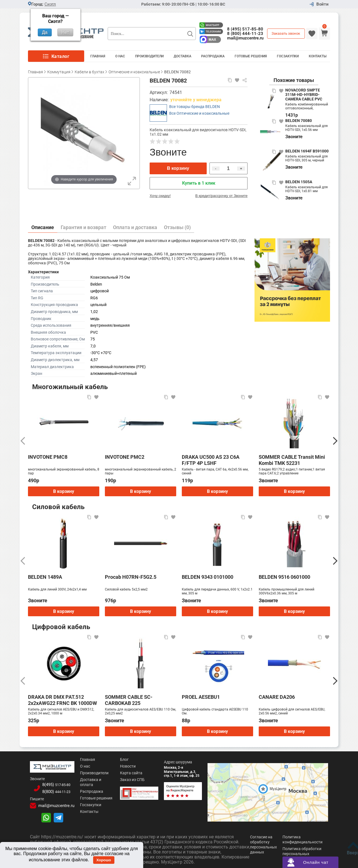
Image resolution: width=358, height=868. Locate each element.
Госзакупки (288, 56)
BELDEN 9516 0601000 (284, 577)
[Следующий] (335, 441)
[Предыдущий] (23, 441)
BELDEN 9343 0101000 (208, 577)
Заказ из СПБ (127, 780)
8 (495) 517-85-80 (245, 29)
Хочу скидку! (160, 196)
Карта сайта (126, 773)
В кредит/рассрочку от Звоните (221, 196)
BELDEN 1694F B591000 (307, 151)
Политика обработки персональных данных (302, 852)
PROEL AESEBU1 (201, 697)
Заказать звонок (286, 33)
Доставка (182, 56)
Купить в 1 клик (199, 183)
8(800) (53, 790)
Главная (98, 56)
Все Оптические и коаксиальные (199, 113)
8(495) (53, 784)
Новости (123, 766)
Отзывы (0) (177, 227)
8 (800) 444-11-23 (245, 34)
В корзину (178, 168)
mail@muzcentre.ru (245, 38)
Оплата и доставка (135, 227)
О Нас (120, 56)
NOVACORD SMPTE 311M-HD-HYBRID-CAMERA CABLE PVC (304, 95)
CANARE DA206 (277, 697)
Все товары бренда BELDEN (195, 107)
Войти (322, 4)
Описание (43, 227)
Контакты (318, 56)
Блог (119, 759)
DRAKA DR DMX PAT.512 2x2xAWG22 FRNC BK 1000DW (63, 700)
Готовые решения (251, 56)
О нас (79, 766)
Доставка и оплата (91, 780)
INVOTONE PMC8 (48, 457)
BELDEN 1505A (299, 182)
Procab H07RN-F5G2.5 (131, 577)
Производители (149, 56)
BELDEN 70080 (299, 121)
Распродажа (213, 56)
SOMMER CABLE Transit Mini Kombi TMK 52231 (292, 460)
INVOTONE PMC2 (125, 457)
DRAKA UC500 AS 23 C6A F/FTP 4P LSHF (211, 460)
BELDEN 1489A (45, 577)
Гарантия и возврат (83, 227)
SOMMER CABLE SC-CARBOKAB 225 (129, 700)
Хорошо (104, 860)
